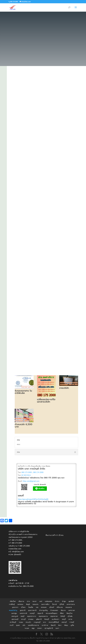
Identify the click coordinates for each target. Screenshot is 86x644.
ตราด (70, 619)
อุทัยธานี (39, 619)
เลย (37, 607)
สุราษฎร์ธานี (49, 628)
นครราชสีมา (45, 604)
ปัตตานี (53, 625)
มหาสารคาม (71, 604)
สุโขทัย (70, 616)
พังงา (60, 625)
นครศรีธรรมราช (33, 625)
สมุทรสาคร (54, 616)
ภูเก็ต (72, 625)
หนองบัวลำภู (13, 610)
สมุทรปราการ (32, 616)
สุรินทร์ (52, 607)
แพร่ (41, 601)
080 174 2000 (38, 472)
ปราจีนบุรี (13, 622)
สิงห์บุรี (63, 616)
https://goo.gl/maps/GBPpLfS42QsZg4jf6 (33, 499)
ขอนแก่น (35, 604)
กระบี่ (12, 625)
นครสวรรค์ (23, 613)
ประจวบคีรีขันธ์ (54, 622)
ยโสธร (23, 607)
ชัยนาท (63, 610)
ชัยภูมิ (28, 604)
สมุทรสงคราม (43, 616)
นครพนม (20, 604)
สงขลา (40, 628)
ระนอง (27, 628)
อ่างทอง (31, 619)
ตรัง (24, 625)
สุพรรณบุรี (15, 619)
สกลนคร (44, 607)
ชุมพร (18, 625)
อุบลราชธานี (32, 610)
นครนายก (72, 610)
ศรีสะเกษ (60, 607)
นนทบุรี (32, 613)
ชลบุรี (64, 619)
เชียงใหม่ (13, 601)
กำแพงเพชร (54, 610)
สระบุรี (23, 619)
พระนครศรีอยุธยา (52, 613)
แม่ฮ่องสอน (48, 601)
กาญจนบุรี (37, 622)
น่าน (28, 601)
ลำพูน (64, 601)
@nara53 (43, 485)
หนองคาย (69, 607)
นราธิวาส (45, 625)
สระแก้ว (28, 622)
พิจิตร (62, 613)
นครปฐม (14, 613)
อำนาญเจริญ (43, 610)
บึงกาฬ (54, 604)
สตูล (33, 628)
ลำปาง (57, 601)
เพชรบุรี (64, 622)
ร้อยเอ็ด (31, 607)
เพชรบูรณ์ (15, 616)
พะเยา (35, 601)
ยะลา (57, 628)
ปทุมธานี (40, 613)
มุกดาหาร (15, 607)
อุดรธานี (23, 610)
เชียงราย (21, 601)
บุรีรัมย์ (62, 604)
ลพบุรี (22, 616)
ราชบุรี (72, 622)
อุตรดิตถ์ (71, 601)
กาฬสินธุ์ (12, 604)
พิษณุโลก (69, 613)
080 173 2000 (27, 472)
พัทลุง (66, 625)
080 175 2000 (50, 478)
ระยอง (21, 622)
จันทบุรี (47, 619)
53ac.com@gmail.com (31, 481)
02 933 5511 (26, 475)
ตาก (44, 622)
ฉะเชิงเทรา (55, 619)
